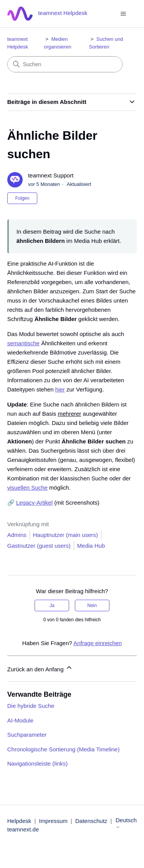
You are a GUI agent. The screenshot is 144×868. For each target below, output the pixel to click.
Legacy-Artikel (34, 503)
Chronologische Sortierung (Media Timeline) (64, 749)
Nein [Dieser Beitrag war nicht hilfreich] (92, 605)
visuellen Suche (27, 488)
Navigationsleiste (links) (38, 763)
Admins (17, 535)
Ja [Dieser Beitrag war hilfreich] (52, 605)
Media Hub (91, 546)
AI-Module (20, 720)
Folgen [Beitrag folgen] (22, 198)
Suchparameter (27, 735)
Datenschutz (91, 821)
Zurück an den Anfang (40, 668)
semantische (23, 343)
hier (60, 389)
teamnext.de (23, 829)
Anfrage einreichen (98, 643)
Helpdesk (19, 821)
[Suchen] (65, 64)
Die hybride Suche (31, 706)
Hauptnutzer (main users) (65, 535)
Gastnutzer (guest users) (39, 546)
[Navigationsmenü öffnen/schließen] (123, 14)
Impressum (53, 821)
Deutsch (126, 823)
